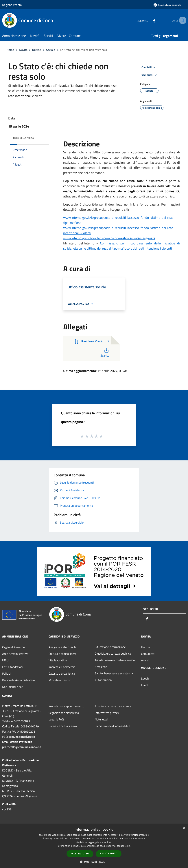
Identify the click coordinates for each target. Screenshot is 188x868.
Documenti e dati (13, 687)
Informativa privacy (107, 713)
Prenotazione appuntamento (66, 706)
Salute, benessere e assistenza (114, 673)
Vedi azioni (150, 75)
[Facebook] (149, 20)
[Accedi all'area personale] (167, 5)
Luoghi (145, 678)
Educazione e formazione (110, 647)
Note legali (101, 719)
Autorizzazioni (104, 680)
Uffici (5, 660)
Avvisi (145, 660)
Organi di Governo (13, 647)
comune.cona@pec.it (22, 737)
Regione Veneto (12, 5)
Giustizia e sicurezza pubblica (113, 653)
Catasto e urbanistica (62, 673)
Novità (23, 50)
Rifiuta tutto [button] (109, 853)
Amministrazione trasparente (113, 706)
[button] (94, 862)
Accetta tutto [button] (80, 854)
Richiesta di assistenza (63, 726)
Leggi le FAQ (56, 719)
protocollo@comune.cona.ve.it (22, 747)
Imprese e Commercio (62, 667)
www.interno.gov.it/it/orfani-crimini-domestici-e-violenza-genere (109, 238)
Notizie (36, 50)
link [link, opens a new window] (129, 846)
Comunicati (148, 654)
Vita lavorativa (58, 660)
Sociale (51, 50)
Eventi (145, 685)
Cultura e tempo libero (62, 654)
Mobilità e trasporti (60, 680)
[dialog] (94, 846)
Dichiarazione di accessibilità (113, 726)
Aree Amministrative (15, 654)
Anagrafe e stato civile (62, 647)
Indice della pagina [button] (23, 138)
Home (10, 50)
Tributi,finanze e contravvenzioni (115, 660)
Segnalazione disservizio (64, 713)
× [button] (184, 828)
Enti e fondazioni (13, 667)
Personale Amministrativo (18, 680)
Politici (6, 673)
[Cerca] (181, 20)
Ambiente (101, 667)
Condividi (149, 67)
